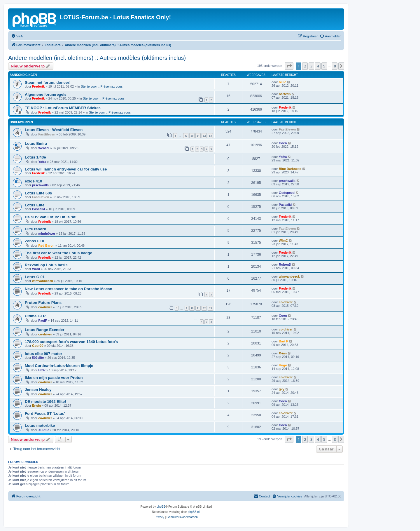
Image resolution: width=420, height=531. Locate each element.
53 (210, 136)
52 (204, 136)
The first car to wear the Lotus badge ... (61, 253)
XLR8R (43, 430)
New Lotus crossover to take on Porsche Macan (69, 289)
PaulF (43, 321)
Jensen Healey (38, 390)
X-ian (283, 353)
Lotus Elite (35, 205)
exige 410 (33, 181)
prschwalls (40, 185)
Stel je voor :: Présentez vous (102, 86)
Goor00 (38, 346)
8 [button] (335, 66)
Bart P (283, 341)
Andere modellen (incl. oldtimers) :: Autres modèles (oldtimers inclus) (97, 58)
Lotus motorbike (40, 425)
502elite (38, 358)
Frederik (38, 86)
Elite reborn (35, 229)
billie (282, 82)
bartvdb (285, 94)
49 (186, 136)
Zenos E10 (34, 241)
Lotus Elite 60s (38, 193)
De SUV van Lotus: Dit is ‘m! (51, 217)
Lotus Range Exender (45, 330)
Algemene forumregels (46, 94)
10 (192, 308)
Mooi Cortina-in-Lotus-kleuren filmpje (59, 366)
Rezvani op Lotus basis (46, 265)
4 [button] (318, 66)
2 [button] (305, 66)
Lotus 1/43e (35, 157)
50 (192, 136)
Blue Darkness (290, 169)
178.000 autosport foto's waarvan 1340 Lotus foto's (71, 342)
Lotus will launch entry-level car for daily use (66, 169)
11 (198, 308)
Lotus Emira (36, 143)
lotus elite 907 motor (43, 354)
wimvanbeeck (43, 281)
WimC (283, 241)
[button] (289, 66)
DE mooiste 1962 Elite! (45, 402)
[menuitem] (17, 36)
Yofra (42, 162)
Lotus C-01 (35, 277)
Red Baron (46, 246)
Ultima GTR (35, 316)
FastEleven (47, 134)
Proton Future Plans (43, 303)
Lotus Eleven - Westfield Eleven (54, 130)
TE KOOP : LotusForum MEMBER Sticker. (63, 108)
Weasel (44, 148)
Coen (283, 143)
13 (210, 308)
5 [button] (324, 66)
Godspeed (287, 193)
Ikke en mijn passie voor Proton (54, 378)
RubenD (285, 264)
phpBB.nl (194, 512)
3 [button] (311, 66)
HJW (42, 370)
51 (198, 136)
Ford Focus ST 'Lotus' (45, 414)
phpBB (161, 507)
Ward (36, 269)
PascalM (38, 209)
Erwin (36, 405)
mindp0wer (47, 234)
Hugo (283, 365)
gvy (282, 389)
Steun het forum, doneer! (48, 82)
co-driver (45, 307)
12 (204, 308)
